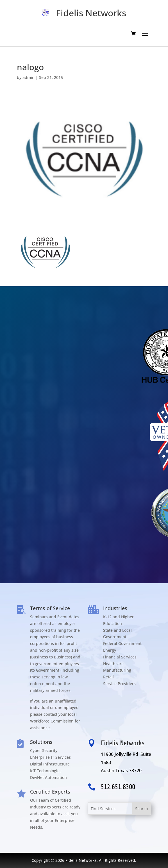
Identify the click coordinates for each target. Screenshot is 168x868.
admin (29, 77)
